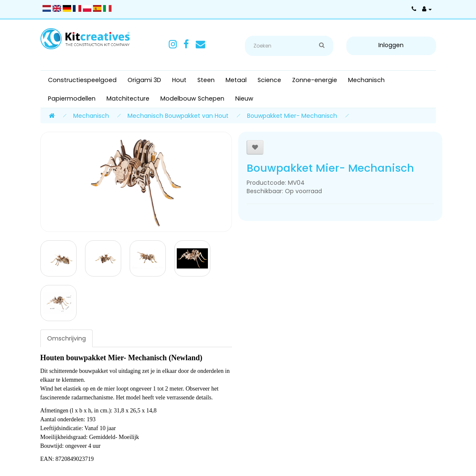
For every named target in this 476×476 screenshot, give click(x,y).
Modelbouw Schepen (192, 98)
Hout (179, 80)
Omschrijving (66, 338)
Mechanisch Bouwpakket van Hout (178, 116)
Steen (206, 80)
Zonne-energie (315, 80)
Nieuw (244, 98)
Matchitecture (128, 98)
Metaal (236, 80)
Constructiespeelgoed (82, 80)
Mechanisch (366, 80)
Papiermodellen (72, 98)
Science (269, 80)
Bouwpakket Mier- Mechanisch (292, 116)
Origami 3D (144, 80)
